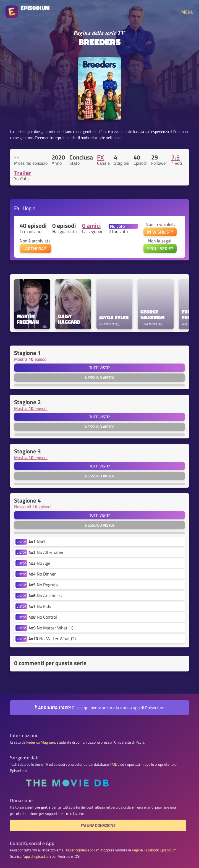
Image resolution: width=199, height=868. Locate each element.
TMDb (115, 764)
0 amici (91, 226)
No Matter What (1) (51, 628)
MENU (187, 12)
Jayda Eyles (114, 318)
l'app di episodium (37, 856)
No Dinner (42, 574)
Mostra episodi (31, 359)
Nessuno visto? (100, 378)
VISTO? (21, 542)
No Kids (40, 606)
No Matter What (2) (52, 639)
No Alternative (46, 552)
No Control (43, 617)
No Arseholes (45, 595)
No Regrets (43, 585)
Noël (37, 542)
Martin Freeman (28, 319)
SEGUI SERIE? (160, 249)
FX (100, 157)
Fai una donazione (98, 825)
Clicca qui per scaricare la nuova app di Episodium (99, 708)
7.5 (176, 157)
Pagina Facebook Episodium (154, 850)
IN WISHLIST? (160, 232)
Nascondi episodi (33, 507)
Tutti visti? (99, 368)
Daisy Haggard (69, 319)
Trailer (23, 173)
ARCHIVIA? (36, 249)
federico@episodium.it (84, 850)
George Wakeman (152, 315)
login (30, 208)
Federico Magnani (41, 742)
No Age (39, 563)
